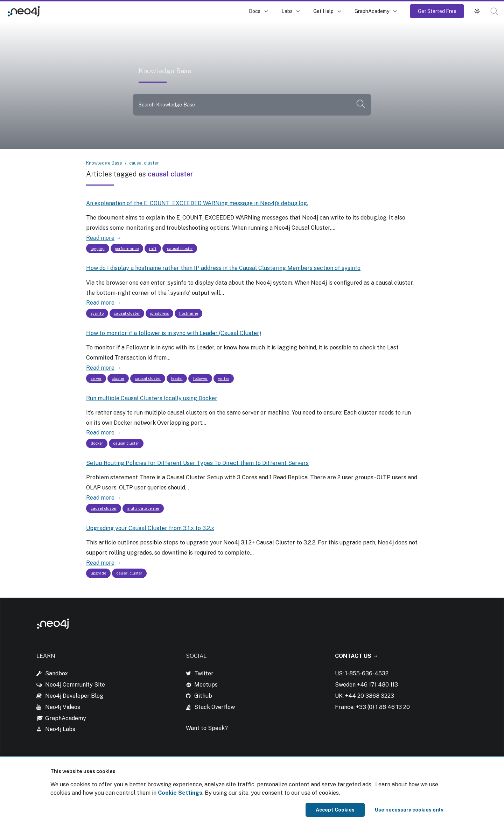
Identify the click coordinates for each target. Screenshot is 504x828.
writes (224, 378)
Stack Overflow (215, 707)
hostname (189, 313)
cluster (118, 378)
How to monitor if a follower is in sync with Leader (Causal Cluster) (174, 333)
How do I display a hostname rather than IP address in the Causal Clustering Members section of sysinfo (223, 268)
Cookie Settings (180, 793)
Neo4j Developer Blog (74, 696)
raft (153, 249)
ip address (159, 313)
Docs (255, 11)
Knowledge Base (70, 11)
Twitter (204, 673)
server (96, 378)
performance (127, 249)
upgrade (98, 573)
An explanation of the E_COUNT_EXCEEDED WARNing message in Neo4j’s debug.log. (197, 203)
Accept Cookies (335, 810)
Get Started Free (437, 11)
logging (98, 249)
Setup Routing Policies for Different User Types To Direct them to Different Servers (197, 463)
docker (97, 443)
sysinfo (97, 313)
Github (203, 696)
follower (200, 378)
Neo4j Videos (63, 707)
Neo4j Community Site (75, 685)
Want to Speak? (207, 728)
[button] (494, 11)
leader (177, 378)
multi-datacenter (143, 508)
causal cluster (144, 163)
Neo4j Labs (60, 729)
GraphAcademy (372, 11)
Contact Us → (357, 656)
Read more (100, 238)
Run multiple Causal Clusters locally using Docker (152, 398)
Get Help (323, 11)
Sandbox (57, 673)
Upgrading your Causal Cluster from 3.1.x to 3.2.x (150, 528)
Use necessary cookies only (409, 810)
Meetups (206, 685)
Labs (287, 11)
